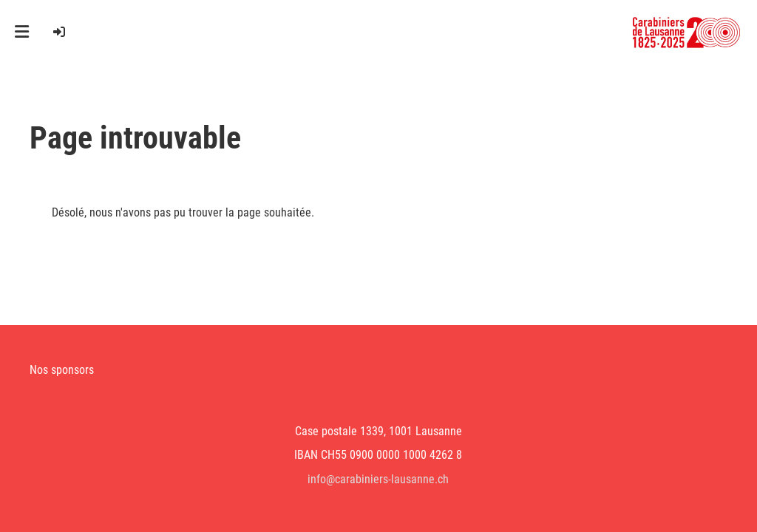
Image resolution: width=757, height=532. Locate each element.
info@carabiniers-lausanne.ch (378, 479)
